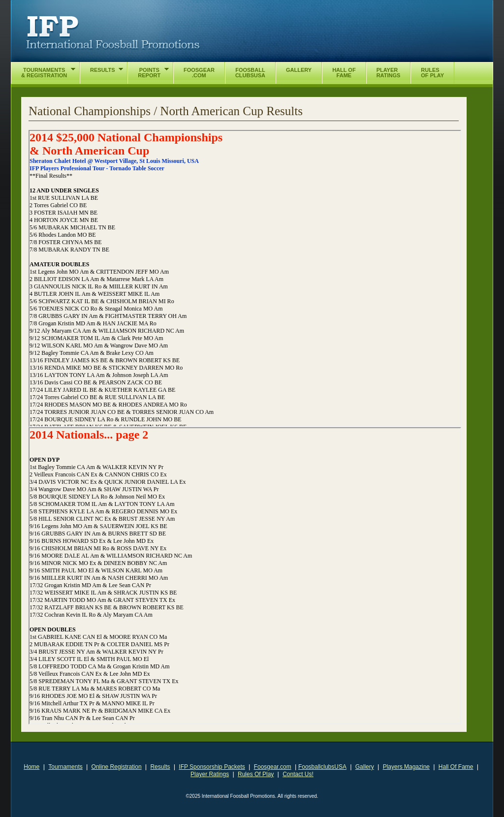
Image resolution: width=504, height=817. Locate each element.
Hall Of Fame (456, 767)
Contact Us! (298, 774)
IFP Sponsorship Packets (212, 767)
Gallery (365, 767)
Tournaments (65, 767)
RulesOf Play (432, 73)
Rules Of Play (256, 774)
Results (160, 767)
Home (31, 767)
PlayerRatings (389, 73)
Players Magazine (406, 767)
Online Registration (117, 767)
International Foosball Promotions (113, 33)
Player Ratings (210, 774)
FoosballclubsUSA (322, 767)
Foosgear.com (273, 767)
